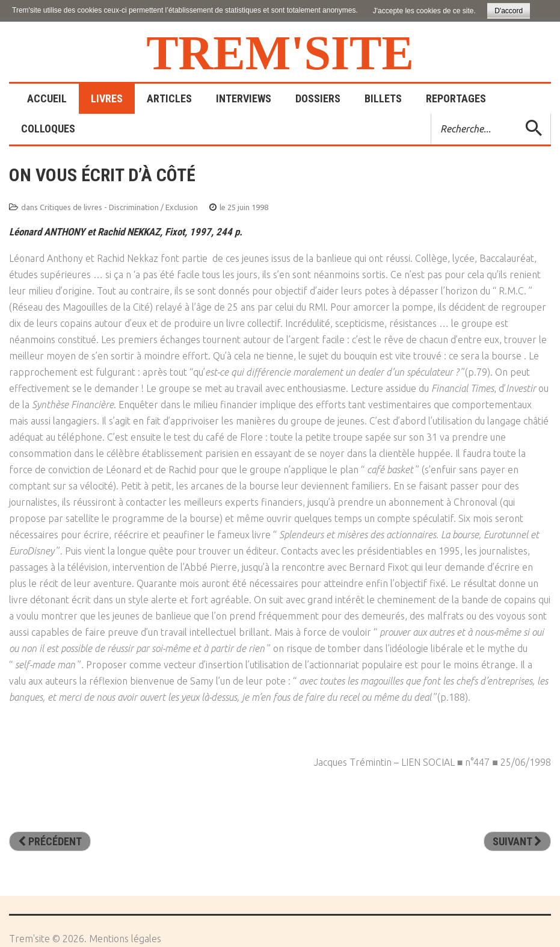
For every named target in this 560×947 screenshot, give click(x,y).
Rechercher (432, 114)
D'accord (509, 11)
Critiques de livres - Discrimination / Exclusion (119, 207)
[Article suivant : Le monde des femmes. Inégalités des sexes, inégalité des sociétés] (517, 842)
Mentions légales (125, 939)
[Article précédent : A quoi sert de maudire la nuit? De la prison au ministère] (50, 842)
